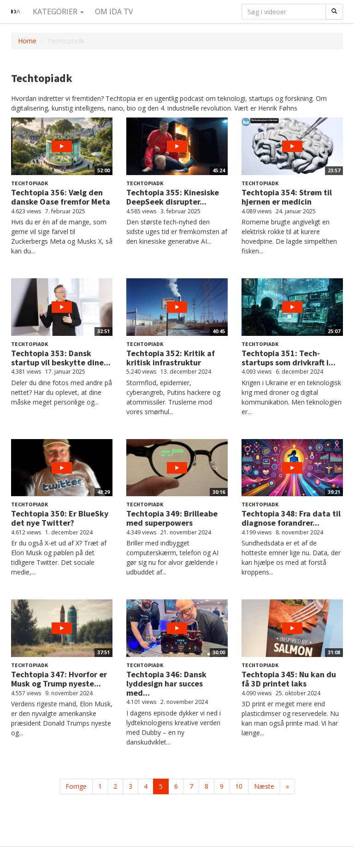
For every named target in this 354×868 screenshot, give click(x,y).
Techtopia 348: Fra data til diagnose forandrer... (291, 518)
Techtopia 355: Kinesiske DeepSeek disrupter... (173, 197)
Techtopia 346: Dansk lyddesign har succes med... (166, 683)
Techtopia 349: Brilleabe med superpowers (172, 518)
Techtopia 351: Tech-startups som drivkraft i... (289, 358)
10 (239, 786)
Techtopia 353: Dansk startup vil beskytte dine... (61, 358)
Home (27, 41)
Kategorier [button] (58, 12)
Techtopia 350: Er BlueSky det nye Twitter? (60, 518)
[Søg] (334, 12)
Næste (264, 786)
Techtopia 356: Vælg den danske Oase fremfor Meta (61, 197)
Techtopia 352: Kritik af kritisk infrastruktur (171, 358)
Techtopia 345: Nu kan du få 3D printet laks (289, 679)
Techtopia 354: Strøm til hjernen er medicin (287, 197)
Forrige (76, 786)
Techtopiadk (29, 183)
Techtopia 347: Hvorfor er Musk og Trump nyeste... (59, 679)
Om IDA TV (114, 12)
